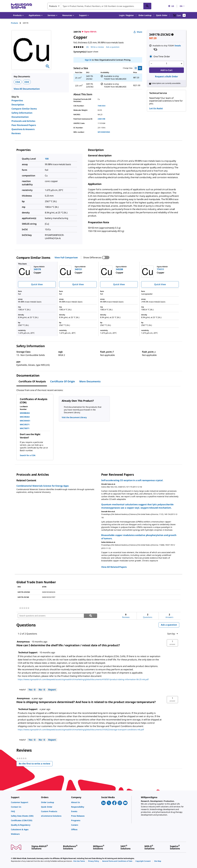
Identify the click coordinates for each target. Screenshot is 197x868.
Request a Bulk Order (166, 76)
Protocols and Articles (23, 121)
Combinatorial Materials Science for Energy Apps (42, 486)
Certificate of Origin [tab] (63, 381)
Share (138, 32)
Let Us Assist (156, 108)
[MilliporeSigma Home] (21, 6)
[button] (126, 15)
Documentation (20, 117)
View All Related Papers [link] (114, 567)
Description (18, 105)
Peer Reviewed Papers (24, 125)
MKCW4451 (25, 421)
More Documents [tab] (90, 381)
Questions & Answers (23, 129)
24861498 (101, 119)
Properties (17, 100)
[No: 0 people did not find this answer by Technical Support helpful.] (42, 690)
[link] (24, 608)
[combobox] (99, 6)
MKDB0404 (25, 413)
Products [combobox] (53, 6)
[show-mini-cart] (179, 15)
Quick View (37, 284)
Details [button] (178, 46)
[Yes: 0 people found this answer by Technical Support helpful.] (32, 690)
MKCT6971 (25, 428)
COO (27, 82)
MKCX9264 (25, 417)
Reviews (16, 133)
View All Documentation (27, 89)
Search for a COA (28, 455)
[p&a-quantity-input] (166, 64)
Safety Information (22, 113)
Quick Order (162, 15)
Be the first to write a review (36, 764)
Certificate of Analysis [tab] (32, 381)
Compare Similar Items (24, 109)
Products (15, 23)
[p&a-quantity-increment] (182, 64)
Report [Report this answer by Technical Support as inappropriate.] (52, 690)
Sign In (88, 60)
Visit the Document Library (74, 417)
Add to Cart (166, 70)
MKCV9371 (25, 424)
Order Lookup (145, 15)
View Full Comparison (66, 257)
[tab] (17, 23)
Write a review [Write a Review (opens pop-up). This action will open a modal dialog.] (97, 47)
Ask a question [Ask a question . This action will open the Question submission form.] (113, 47)
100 (47, 159)
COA (18, 82)
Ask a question (169, 625)
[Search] (147, 6)
